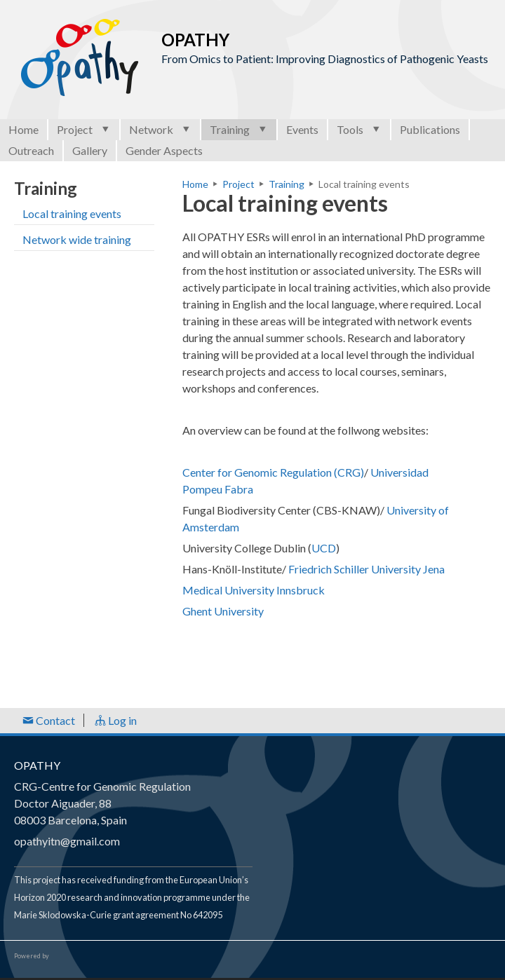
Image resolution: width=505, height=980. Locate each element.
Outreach (31, 150)
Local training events (72, 213)
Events (302, 129)
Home (23, 129)
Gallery (90, 150)
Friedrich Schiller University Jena (366, 569)
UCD (324, 548)
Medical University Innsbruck (254, 590)
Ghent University (224, 611)
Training (239, 129)
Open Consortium (90, 956)
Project (84, 129)
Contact (49, 720)
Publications (430, 129)
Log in (116, 720)
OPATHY (37, 765)
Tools (359, 129)
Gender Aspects (164, 150)
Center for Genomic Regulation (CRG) (273, 472)
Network (160, 129)
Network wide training (77, 239)
